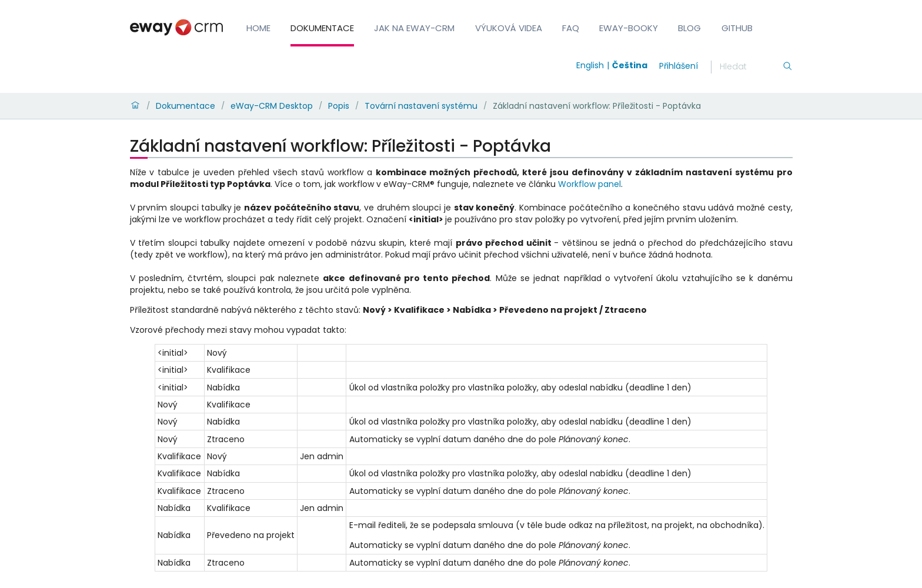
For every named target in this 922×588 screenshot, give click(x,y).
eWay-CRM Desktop (272, 106)
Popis (339, 106)
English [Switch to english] (590, 65)
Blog (689, 28)
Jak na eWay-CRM (414, 28)
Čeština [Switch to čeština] (630, 65)
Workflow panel (589, 184)
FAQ (571, 28)
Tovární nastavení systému (421, 106)
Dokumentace (322, 28)
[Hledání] (751, 67)
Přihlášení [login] (679, 66)
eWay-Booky (629, 28)
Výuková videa (509, 28)
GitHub (737, 28)
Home (258, 28)
